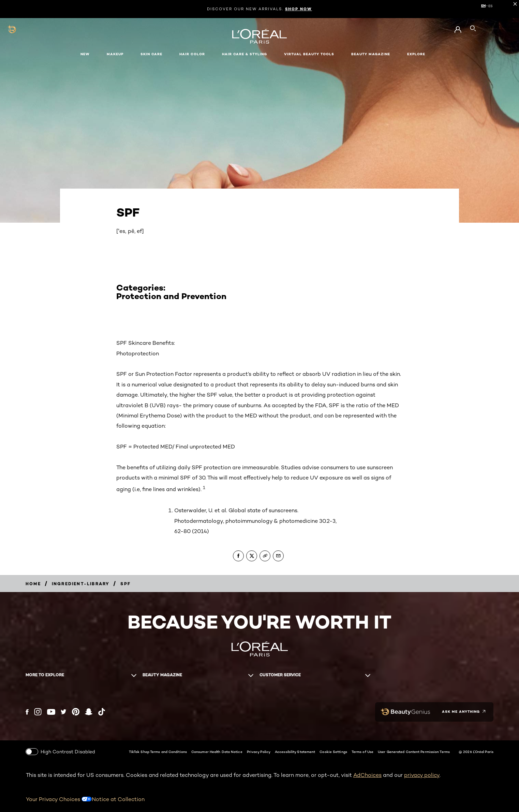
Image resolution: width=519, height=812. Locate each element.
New (85, 54)
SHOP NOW (299, 9)
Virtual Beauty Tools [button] (309, 54)
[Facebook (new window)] (27, 712)
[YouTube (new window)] (51, 712)
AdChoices (367, 775)
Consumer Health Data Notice (217, 751)
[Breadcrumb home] (33, 584)
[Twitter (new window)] (64, 712)
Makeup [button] (115, 54)
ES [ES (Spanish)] (491, 6)
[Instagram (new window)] (38, 712)
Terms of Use (362, 751)
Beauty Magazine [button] (371, 54)
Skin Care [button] (151, 54)
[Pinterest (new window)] (76, 712)
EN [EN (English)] (483, 6)
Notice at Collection (118, 799)
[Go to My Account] (458, 30)
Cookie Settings (333, 751)
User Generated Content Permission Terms (414, 751)
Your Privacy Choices (59, 799)
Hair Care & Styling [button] (244, 54)
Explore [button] (416, 54)
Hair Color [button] (192, 54)
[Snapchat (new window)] (89, 712)
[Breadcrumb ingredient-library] (81, 584)
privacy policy (422, 775)
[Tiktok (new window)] (102, 712)
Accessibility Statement (295, 751)
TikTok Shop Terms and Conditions (158, 751)
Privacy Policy (259, 751)
